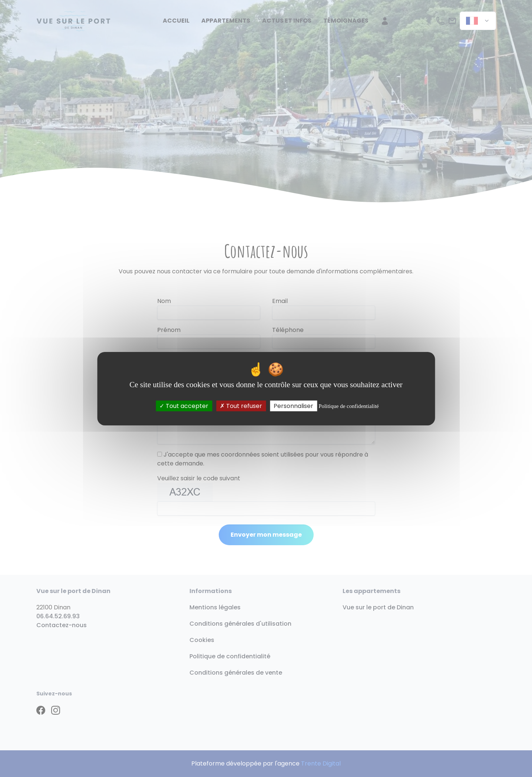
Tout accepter (184, 406)
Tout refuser (241, 406)
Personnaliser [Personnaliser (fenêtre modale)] (293, 406)
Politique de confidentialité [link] (348, 406)
